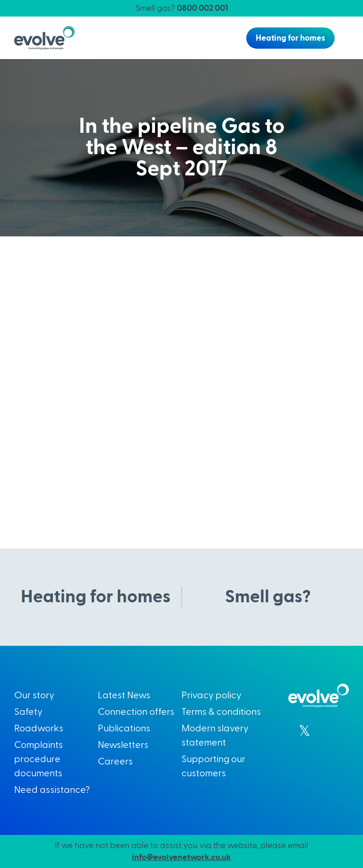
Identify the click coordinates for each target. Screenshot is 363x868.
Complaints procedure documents (39, 759)
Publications (124, 729)
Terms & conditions (221, 712)
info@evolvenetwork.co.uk (181, 857)
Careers (115, 762)
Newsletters (123, 745)
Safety (28, 712)
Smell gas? (182, 8)
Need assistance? (52, 790)
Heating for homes (290, 38)
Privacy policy (212, 695)
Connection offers (136, 712)
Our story (34, 695)
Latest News (124, 695)
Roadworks (39, 729)
